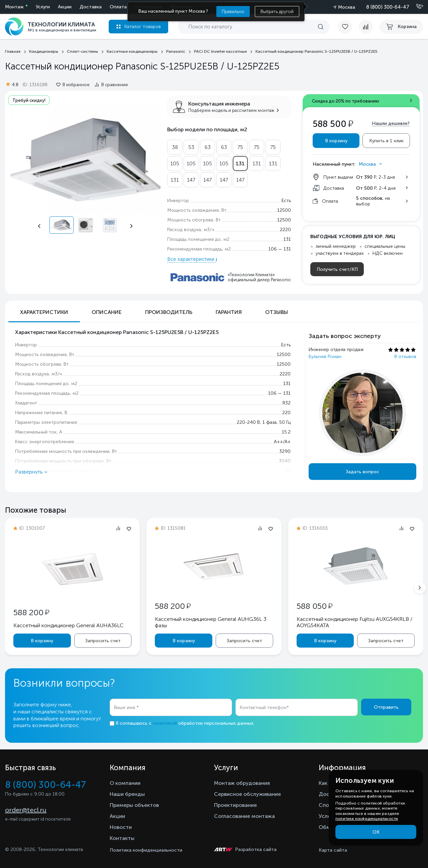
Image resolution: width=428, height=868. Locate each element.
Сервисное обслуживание (247, 794)
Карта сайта (333, 850)
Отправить (386, 707)
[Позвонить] (416, 7)
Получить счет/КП (337, 269)
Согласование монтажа (244, 816)
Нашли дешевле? (391, 123)
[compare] (366, 27)
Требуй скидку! (29, 100)
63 (208, 147)
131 (240, 163)
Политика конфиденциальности (146, 850)
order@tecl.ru (26, 810)
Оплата (118, 7)
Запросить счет (103, 641)
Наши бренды (127, 794)
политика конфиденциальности (367, 819)
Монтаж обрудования (242, 783)
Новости (121, 827)
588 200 (31, 612)
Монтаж (14, 7)
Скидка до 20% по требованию (346, 101)
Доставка (91, 7)
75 (240, 147)
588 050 (314, 606)
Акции (65, 7)
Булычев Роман (325, 357)
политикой (165, 723)
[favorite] (348, 27)
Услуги (43, 7)
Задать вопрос (362, 472)
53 (191, 147)
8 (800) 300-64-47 (388, 7)
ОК (376, 832)
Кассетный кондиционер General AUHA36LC (68, 625)
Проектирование (235, 805)
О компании (125, 783)
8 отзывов (405, 357)
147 (191, 180)
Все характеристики (191, 259)
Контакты (122, 838)
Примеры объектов (134, 805)
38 (175, 147)
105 (175, 163)
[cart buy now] (401, 27)
